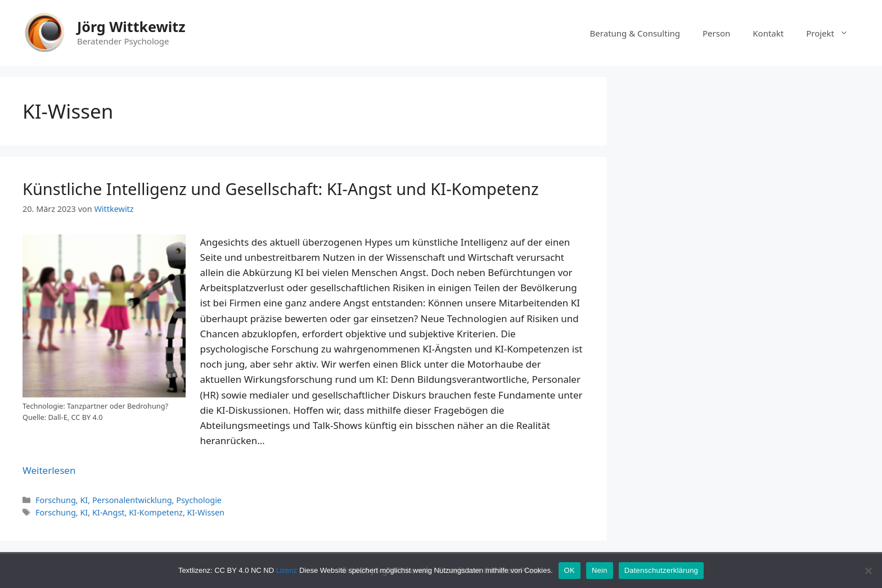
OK (570, 570)
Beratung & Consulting (635, 33)
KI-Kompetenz (156, 512)
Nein (600, 570)
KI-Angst (109, 512)
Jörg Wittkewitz (131, 26)
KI (84, 500)
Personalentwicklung (132, 500)
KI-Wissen (206, 512)
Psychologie (199, 500)
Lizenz (287, 570)
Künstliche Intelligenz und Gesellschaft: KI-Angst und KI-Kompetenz (281, 189)
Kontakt (768, 33)
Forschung (56, 500)
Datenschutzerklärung (661, 570)
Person (716, 33)
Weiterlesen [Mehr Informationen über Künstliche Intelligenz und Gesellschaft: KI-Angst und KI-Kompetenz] (49, 470)
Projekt (833, 33)
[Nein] (868, 571)
